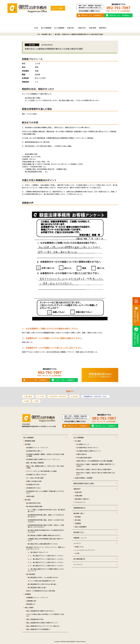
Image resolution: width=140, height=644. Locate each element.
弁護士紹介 (71, 28)
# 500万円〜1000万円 (58, 396)
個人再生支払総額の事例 (34, 506)
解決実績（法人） (79, 532)
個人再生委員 (31, 574)
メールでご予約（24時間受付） (37, 380)
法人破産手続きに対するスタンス (87, 448)
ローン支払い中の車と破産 (35, 478)
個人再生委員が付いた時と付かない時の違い (42, 584)
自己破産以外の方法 (33, 485)
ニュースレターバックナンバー (85, 550)
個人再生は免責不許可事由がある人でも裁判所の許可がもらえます (46, 531)
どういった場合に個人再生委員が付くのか (41, 581)
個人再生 (28, 500)
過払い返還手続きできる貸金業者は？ (39, 629)
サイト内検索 (59, 8)
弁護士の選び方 (81, 454)
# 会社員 (74, 396)
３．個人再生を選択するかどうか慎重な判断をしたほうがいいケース (46, 570)
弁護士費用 (92, 28)
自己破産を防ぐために (34, 488)
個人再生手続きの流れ (34, 503)
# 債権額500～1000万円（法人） (95, 396)
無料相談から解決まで (82, 499)
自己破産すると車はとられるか (36, 475)
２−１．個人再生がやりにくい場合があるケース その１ (46, 556)
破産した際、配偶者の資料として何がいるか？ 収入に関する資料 (45, 467)
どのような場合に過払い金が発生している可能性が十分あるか (45, 615)
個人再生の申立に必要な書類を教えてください (43, 544)
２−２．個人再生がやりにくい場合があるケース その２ (46, 559)
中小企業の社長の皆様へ (84, 458)
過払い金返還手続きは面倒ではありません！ (41, 611)
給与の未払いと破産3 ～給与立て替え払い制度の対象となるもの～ (96, 474)
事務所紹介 (77, 489)
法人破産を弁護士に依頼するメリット (89, 451)
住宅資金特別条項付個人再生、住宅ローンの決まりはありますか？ (46, 521)
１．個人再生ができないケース (38, 552)
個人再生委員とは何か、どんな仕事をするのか (43, 578)
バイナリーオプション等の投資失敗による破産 (41, 471)
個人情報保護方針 (79, 559)
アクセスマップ (80, 502)
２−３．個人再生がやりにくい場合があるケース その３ (46, 562)
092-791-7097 (119, 8)
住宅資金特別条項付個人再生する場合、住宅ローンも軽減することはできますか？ (46, 526)
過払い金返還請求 (81, 527)
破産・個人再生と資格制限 (35, 463)
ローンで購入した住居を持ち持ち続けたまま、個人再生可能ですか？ (46, 511)
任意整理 (28, 594)
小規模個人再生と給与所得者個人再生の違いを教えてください (46, 540)
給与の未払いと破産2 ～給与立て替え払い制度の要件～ (94, 469)
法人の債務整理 (59, 28)
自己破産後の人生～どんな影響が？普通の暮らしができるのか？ (45, 492)
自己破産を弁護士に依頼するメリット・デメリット (43, 459)
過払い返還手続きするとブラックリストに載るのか (43, 626)
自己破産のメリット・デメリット (37, 448)
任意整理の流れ (31, 601)
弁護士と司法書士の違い (34, 481)
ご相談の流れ (82, 28)
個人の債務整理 (46, 28)
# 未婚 (26, 401)
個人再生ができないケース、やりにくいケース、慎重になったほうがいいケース (46, 548)
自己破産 (28, 444)
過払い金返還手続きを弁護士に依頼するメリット (42, 623)
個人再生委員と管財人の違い (37, 588)
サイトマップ (78, 565)
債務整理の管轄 (30, 441)
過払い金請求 (29, 608)
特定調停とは (31, 604)
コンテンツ (77, 543)
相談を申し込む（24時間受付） (92, 15)
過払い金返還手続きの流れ (35, 619)
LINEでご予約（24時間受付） (66, 380)
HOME (36, 28)
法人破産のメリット (83, 444)
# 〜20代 (41, 396)
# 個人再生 (28, 396)
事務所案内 (103, 28)
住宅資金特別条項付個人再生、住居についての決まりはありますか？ (46, 516)
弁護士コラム (79, 547)
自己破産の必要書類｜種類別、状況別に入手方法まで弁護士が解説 (45, 455)
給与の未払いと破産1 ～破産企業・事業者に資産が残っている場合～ (96, 465)
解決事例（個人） (79, 513)
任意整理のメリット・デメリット (37, 598)
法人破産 (78, 441)
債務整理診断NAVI (80, 508)
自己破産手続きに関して (34, 451)
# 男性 (36, 401)
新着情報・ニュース (80, 538)
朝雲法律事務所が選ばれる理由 (84, 484)
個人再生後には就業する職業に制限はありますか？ (44, 535)
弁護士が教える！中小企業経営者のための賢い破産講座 (94, 461)
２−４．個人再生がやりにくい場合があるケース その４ (46, 566)
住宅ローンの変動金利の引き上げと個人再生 (41, 591)
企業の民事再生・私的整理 (84, 478)
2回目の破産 (30, 496)
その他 (77, 553)
